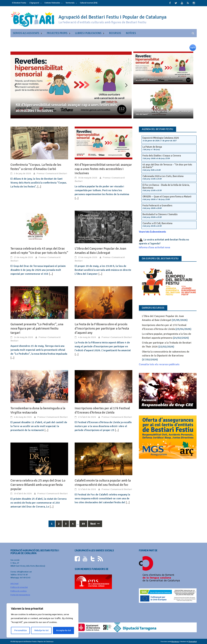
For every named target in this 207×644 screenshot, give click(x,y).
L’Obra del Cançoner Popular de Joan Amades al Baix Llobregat (100, 250)
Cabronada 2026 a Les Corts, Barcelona (163, 176)
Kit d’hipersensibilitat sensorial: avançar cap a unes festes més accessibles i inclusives (162, 78)
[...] (39, 186)
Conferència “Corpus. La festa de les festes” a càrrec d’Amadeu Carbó (36, 166)
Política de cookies (19, 590)
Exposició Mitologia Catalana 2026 (161, 137)
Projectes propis (57, 33)
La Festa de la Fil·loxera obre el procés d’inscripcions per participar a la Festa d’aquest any (102, 328)
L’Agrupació (34, 3)
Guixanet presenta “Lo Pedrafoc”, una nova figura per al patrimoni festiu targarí (37, 328)
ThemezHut (193, 641)
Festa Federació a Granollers (157, 205)
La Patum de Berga (152, 146)
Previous (19, 84)
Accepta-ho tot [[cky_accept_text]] (64, 630)
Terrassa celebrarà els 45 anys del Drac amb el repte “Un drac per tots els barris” (163, 112)
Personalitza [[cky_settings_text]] (20, 630)
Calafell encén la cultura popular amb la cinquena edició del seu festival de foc (103, 482)
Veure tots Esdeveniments (152, 231)
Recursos (115, 33)
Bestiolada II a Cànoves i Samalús (160, 214)
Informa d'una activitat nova (154, 247)
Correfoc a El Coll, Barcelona (157, 223)
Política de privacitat (19, 587)
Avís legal (14, 583)
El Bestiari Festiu (19, 3)
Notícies (131, 33)
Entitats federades (52, 3)
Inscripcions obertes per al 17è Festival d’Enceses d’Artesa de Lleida (102, 410)
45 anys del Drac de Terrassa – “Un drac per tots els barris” (167, 165)
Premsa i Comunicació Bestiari (52, 173)
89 (83, 523)
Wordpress (175, 641)
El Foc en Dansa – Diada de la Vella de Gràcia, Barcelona (166, 186)
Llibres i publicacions (88, 33)
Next (124, 84)
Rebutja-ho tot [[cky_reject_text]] (41, 630)
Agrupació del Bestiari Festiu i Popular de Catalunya (112, 17)
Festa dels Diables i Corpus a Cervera (162, 155)
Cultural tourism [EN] (89, 3)
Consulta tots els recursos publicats (159, 364)
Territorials (70, 3)
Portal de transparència (20, 594)
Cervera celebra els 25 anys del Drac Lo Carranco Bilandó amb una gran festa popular (38, 484)
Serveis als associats (26, 33)
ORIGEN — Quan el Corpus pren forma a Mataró (167, 196)
